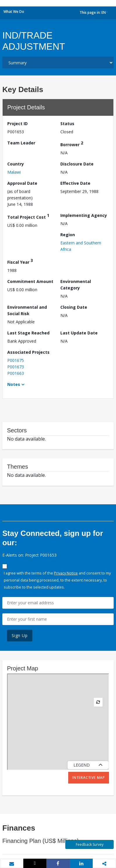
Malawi (14, 172)
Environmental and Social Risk (27, 310)
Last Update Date (79, 333)
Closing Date (74, 307)
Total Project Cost (28, 216)
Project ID (17, 124)
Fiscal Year (20, 261)
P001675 (16, 360)
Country (16, 164)
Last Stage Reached (28, 333)
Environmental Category (76, 285)
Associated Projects (28, 352)
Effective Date (75, 183)
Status (67, 124)
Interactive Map (89, 778)
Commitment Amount (30, 281)
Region (68, 235)
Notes (14, 384)
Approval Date (22, 183)
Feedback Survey (90, 844)
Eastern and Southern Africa (81, 246)
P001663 (16, 373)
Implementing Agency (84, 215)
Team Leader (21, 143)
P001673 (16, 367)
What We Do (14, 12)
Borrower (72, 144)
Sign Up (20, 635)
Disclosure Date (77, 164)
